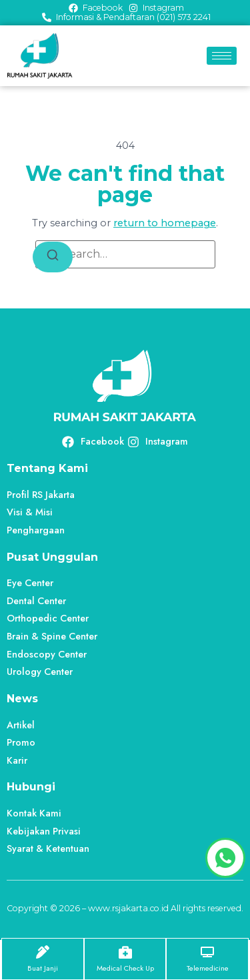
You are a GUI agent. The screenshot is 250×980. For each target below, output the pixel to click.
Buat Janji (43, 968)
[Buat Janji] (43, 952)
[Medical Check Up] (125, 952)
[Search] (53, 257)
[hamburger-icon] (222, 56)
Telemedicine (208, 968)
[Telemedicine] (207, 952)
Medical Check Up (125, 968)
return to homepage (165, 223)
